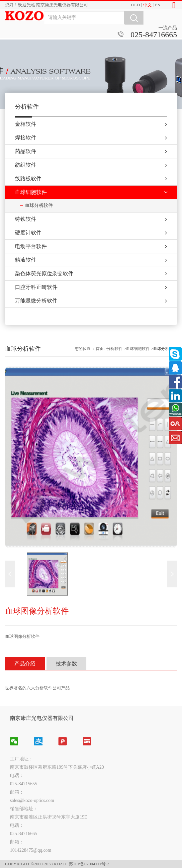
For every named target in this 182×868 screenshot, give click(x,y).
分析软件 (115, 511)
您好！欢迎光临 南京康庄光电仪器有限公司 (46, 5)
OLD (136, 5)
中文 (147, 5)
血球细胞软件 (138, 511)
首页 (100, 511)
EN (158, 5)
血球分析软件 (165, 511)
